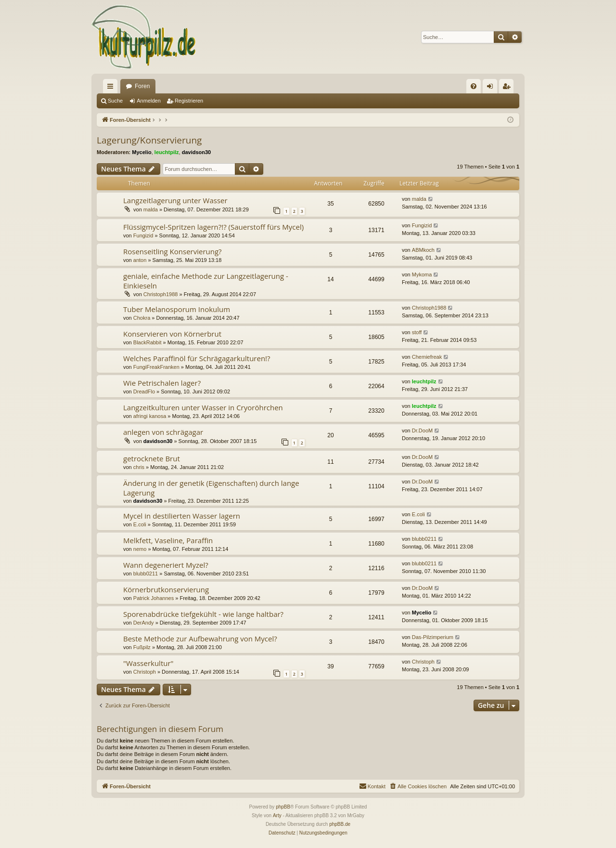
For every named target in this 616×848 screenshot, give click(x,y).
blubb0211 (424, 539)
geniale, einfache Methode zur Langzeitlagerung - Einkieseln (206, 280)
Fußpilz (142, 647)
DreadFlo (144, 391)
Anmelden (149, 101)
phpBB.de (340, 824)
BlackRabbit (148, 342)
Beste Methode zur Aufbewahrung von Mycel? (200, 639)
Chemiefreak (427, 357)
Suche (115, 101)
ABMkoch (423, 250)
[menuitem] (474, 86)
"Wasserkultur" (148, 663)
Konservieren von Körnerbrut (172, 334)
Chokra (142, 318)
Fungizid (143, 235)
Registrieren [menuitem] (508, 88)
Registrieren (189, 101)
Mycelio (141, 152)
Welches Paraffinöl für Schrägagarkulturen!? (197, 358)
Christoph (145, 672)
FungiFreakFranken (156, 367)
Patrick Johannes (154, 598)
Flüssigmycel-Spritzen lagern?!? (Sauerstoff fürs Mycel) (213, 227)
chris (139, 467)
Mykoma (422, 274)
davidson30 (197, 152)
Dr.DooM (422, 431)
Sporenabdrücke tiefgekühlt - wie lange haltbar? (203, 614)
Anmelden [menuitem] (492, 88)
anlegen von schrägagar (163, 432)
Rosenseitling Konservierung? (173, 251)
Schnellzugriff (112, 88)
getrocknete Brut (152, 458)
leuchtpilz (167, 152)
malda (151, 209)
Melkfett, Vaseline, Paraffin (168, 540)
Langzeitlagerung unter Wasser (175, 200)
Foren (142, 86)
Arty (277, 815)
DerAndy (144, 623)
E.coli (140, 524)
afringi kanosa (150, 416)
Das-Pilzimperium (433, 637)
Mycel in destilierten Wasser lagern (182, 516)
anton (140, 260)
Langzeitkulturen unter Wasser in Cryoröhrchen (203, 407)
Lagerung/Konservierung (149, 140)
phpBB (283, 807)
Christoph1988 (161, 294)
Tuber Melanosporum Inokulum (177, 309)
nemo (140, 549)
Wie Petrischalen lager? (162, 383)
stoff (417, 332)
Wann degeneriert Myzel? (166, 565)
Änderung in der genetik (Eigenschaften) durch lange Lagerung (211, 488)
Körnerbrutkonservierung (166, 589)
